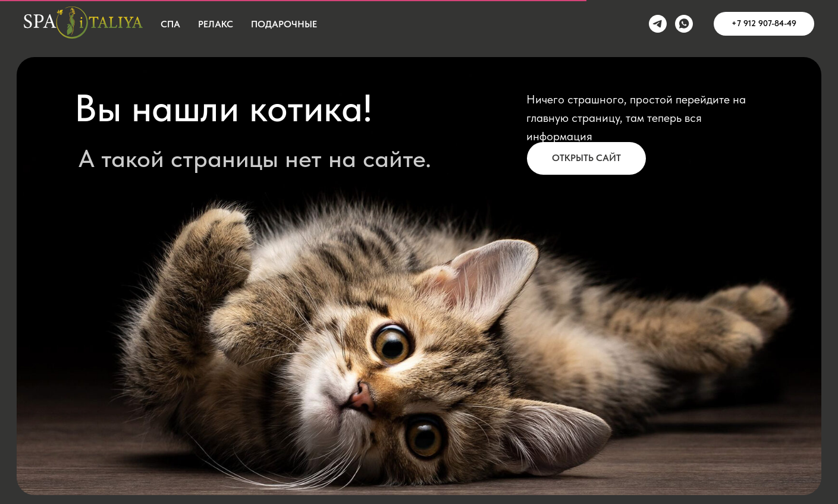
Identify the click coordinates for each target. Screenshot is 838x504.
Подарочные (284, 24)
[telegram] (658, 24)
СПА (170, 24)
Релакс (216, 24)
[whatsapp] (684, 24)
